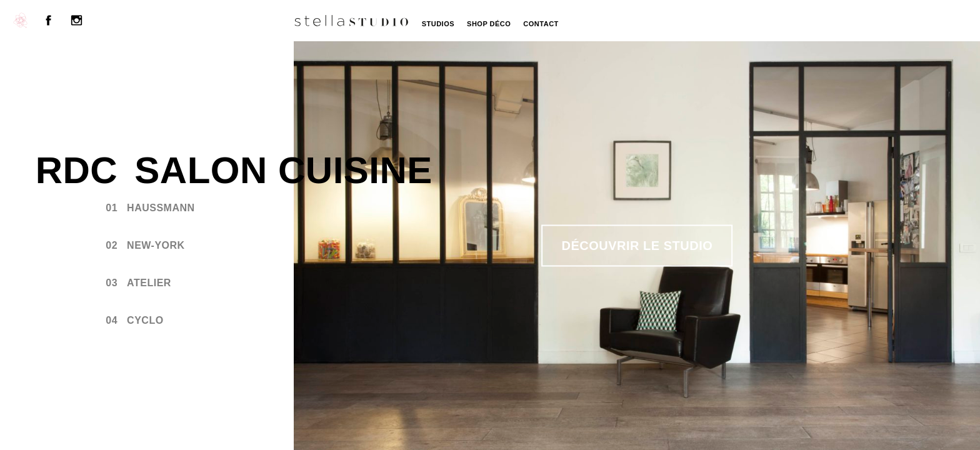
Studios (438, 24)
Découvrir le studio (637, 246)
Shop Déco (489, 24)
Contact (541, 24)
